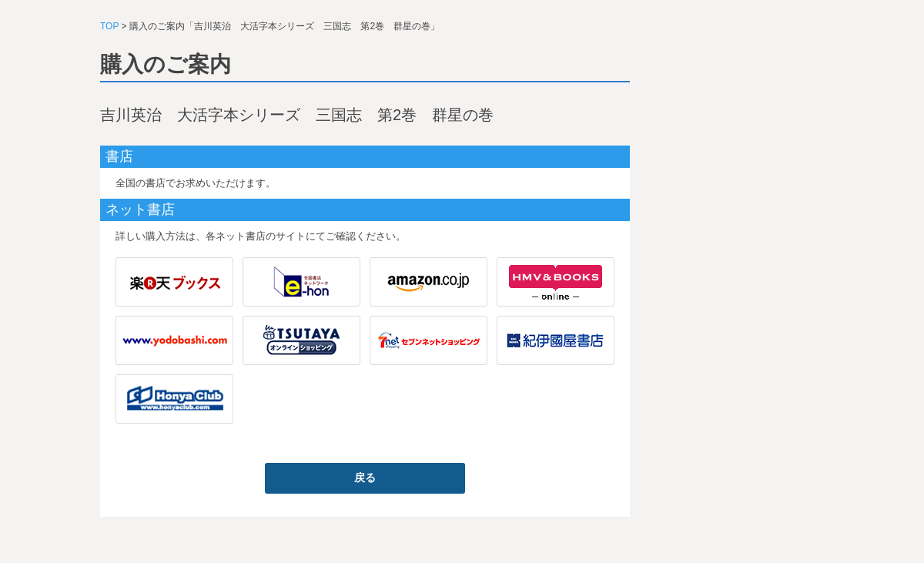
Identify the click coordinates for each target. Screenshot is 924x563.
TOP (109, 26)
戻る (365, 478)
